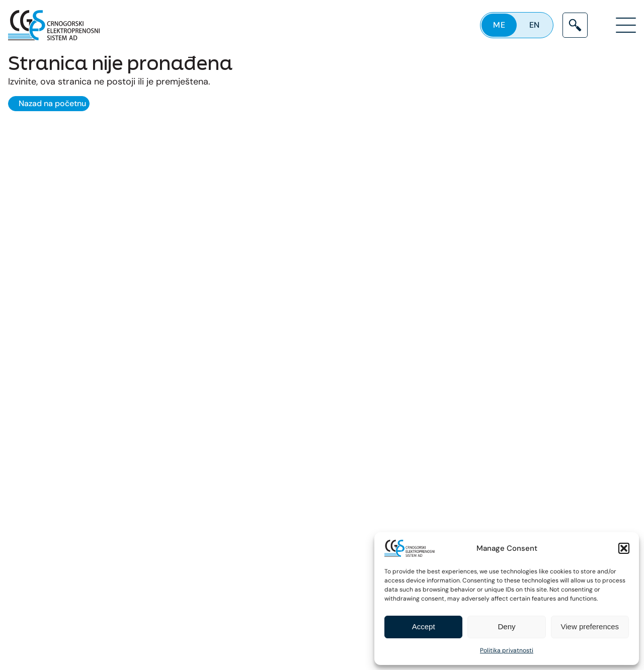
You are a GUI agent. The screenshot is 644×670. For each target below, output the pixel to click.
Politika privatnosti (507, 650)
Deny (506, 626)
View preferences (590, 626)
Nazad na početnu (52, 103)
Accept (424, 626)
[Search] (575, 25)
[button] (624, 548)
